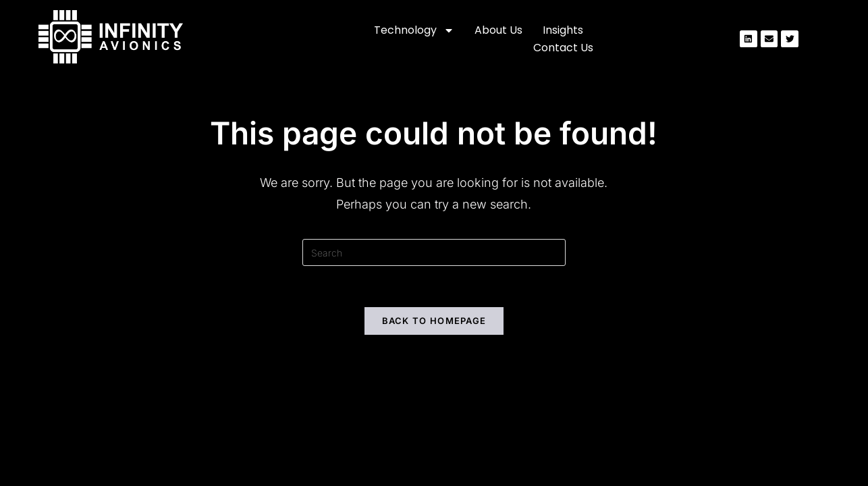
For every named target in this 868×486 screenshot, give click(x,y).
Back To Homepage (434, 321)
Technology (414, 30)
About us (498, 30)
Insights (563, 30)
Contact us (563, 48)
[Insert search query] (434, 252)
